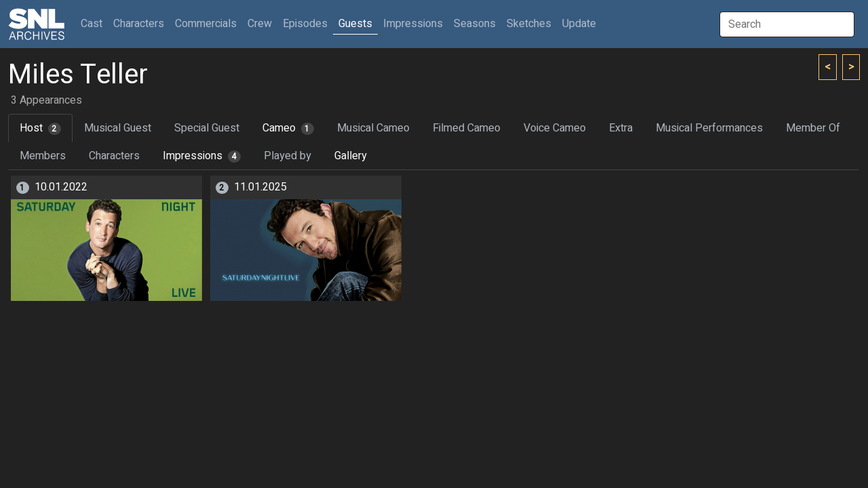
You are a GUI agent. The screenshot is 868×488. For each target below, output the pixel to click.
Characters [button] (139, 24)
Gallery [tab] (351, 156)
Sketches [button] (529, 24)
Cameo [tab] (288, 128)
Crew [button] (260, 24)
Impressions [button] (413, 24)
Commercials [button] (206, 24)
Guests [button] (355, 24)
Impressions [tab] (202, 156)
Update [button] (579, 24)
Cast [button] (94, 23)
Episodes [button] (305, 24)
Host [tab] (40, 128)
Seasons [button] (475, 24)
